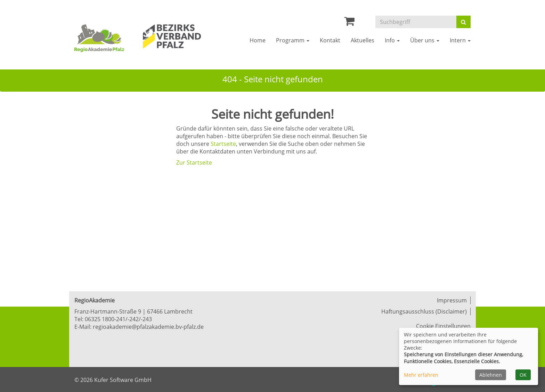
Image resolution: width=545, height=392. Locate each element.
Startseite (223, 144)
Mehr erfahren (421, 375)
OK (523, 375)
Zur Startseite (194, 162)
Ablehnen (491, 375)
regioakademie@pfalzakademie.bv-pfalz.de (148, 327)
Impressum (452, 300)
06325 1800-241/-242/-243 (118, 319)
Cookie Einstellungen (443, 326)
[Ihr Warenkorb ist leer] (349, 23)
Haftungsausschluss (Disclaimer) (424, 311)
